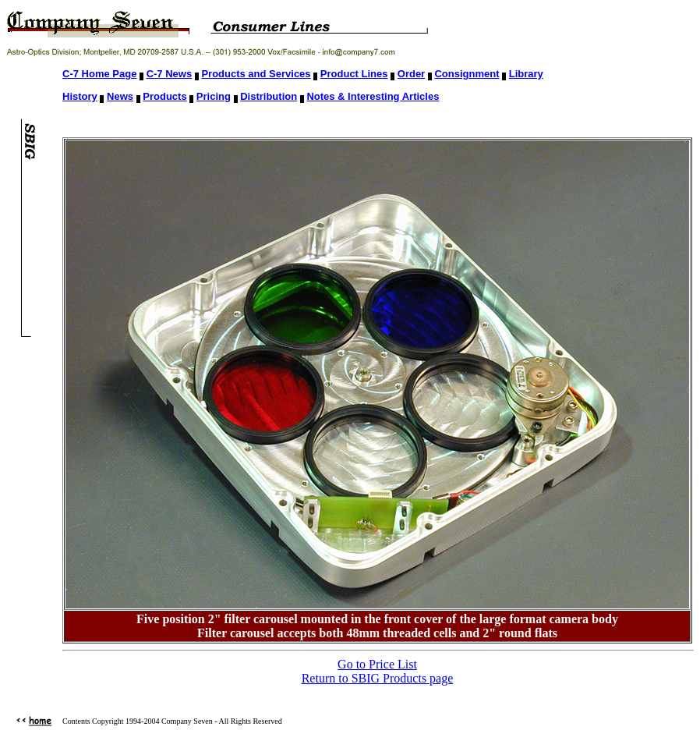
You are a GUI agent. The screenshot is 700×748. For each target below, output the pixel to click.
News (120, 96)
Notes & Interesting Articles (373, 96)
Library (526, 74)
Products (164, 96)
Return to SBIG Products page (378, 678)
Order (411, 74)
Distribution (269, 96)
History (80, 96)
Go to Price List (377, 664)
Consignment (467, 74)
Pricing (214, 96)
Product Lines (354, 74)
